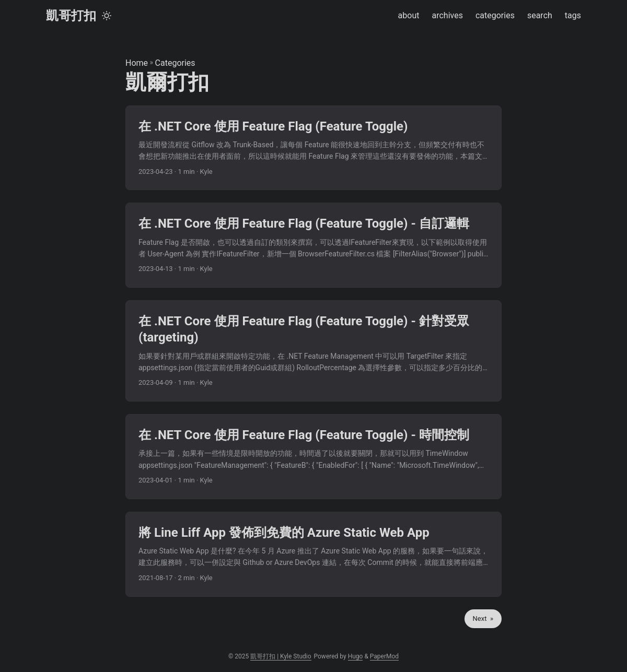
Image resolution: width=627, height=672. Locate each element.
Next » (483, 618)
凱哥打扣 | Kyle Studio (281, 656)
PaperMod (384, 656)
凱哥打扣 (71, 16)
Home (137, 63)
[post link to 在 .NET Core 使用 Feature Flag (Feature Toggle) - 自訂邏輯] (313, 245)
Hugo (356, 656)
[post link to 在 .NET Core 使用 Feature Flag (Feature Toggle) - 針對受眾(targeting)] (313, 351)
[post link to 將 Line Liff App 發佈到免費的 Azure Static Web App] (313, 554)
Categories (175, 63)
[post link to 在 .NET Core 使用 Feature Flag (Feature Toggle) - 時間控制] (313, 457)
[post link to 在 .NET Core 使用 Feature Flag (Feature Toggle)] (313, 148)
